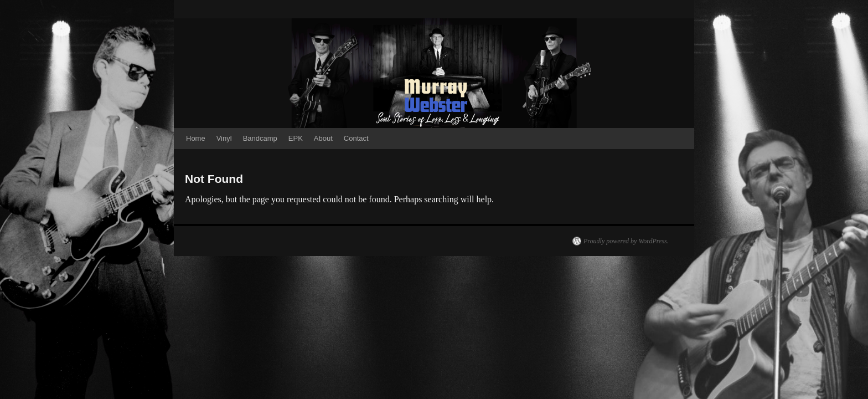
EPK (296, 138)
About (323, 138)
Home (196, 138)
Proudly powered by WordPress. (626, 241)
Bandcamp (260, 138)
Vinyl (224, 138)
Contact (356, 138)
